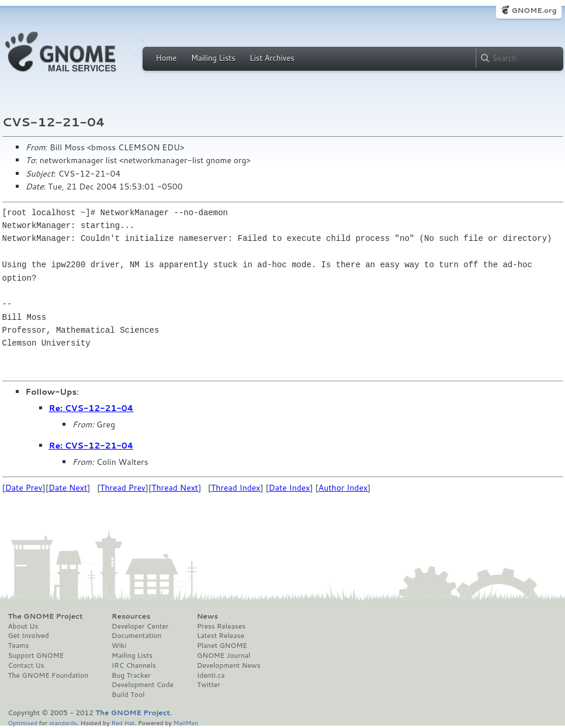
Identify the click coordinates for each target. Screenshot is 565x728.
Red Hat (123, 722)
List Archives (272, 58)
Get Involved (29, 636)
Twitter (209, 685)
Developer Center (140, 626)
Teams (19, 646)
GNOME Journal (224, 655)
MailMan (186, 722)
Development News (229, 665)
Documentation (136, 636)
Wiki (119, 646)
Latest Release (221, 636)
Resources (131, 616)
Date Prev (24, 488)
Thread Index (236, 488)
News (207, 616)
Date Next (68, 488)
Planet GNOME (222, 646)
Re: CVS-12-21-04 (91, 408)
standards (63, 722)
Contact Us (26, 665)
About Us (23, 626)
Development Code (143, 685)
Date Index (290, 488)
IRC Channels (134, 665)
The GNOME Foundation (48, 675)
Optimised (23, 722)
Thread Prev (123, 488)
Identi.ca (211, 675)
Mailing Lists (213, 58)
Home (167, 58)
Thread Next (175, 488)
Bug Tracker (131, 675)
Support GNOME (36, 655)
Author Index (343, 488)
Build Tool (128, 695)
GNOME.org (534, 10)
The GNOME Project (46, 616)
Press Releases (221, 626)
